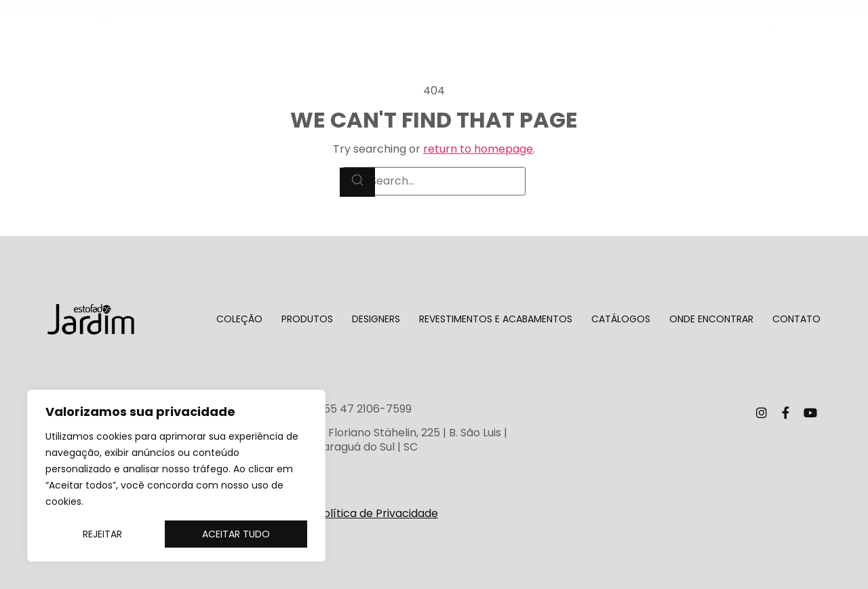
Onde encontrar (603, 27)
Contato (676, 27)
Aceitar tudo (236, 534)
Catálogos (524, 27)
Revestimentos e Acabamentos (413, 27)
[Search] (357, 182)
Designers (306, 27)
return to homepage (478, 149)
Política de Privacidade (377, 513)
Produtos (246, 27)
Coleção (189, 27)
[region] (176, 476)
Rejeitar (102, 534)
